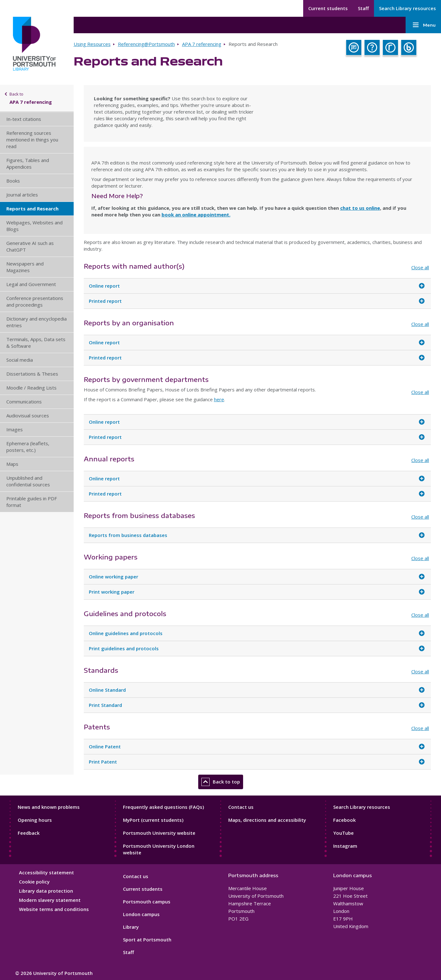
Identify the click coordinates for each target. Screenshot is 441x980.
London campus (141, 914)
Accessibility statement (46, 872)
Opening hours (35, 820)
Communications (24, 402)
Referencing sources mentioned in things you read (32, 140)
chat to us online (360, 208)
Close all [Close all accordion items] (420, 267)
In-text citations (24, 119)
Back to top (221, 782)
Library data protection (46, 891)
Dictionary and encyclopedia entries (37, 322)
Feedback (29, 833)
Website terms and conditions (54, 909)
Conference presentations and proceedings (35, 301)
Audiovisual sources (28, 415)
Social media (20, 360)
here (219, 399)
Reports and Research (32, 209)
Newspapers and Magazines (25, 267)
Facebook (344, 820)
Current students (328, 8)
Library (131, 927)
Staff (363, 8)
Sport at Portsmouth (147, 939)
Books (13, 181)
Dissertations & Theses (32, 374)
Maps (12, 464)
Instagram (345, 846)
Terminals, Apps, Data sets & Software (36, 343)
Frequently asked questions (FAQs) (163, 807)
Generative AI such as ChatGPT (30, 246)
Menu (423, 25)
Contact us (241, 807)
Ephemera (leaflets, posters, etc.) (28, 447)
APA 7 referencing (202, 44)
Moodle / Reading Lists (31, 388)
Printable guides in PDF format (32, 502)
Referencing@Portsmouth (146, 44)
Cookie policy (34, 882)
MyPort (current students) (153, 820)
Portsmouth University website (159, 833)
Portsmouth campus (147, 902)
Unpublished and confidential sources (28, 481)
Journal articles (22, 195)
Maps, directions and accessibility (267, 820)
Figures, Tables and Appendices (28, 163)
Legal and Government (31, 284)
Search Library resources (407, 8)
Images (15, 429)
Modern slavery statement (50, 900)
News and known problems (49, 807)
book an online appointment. (196, 215)
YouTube (343, 833)
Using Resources (92, 44)
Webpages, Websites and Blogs (34, 226)
